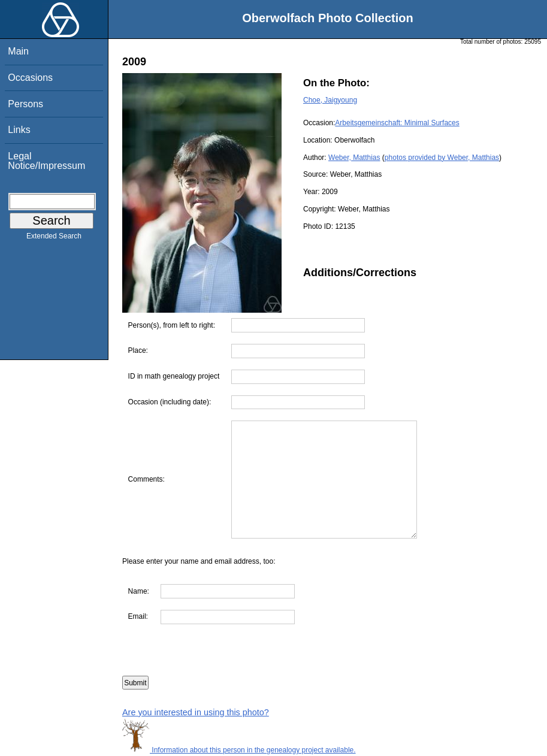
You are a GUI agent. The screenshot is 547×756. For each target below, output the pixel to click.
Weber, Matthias (354, 158)
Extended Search (54, 238)
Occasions (30, 78)
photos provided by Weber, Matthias (442, 158)
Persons (25, 104)
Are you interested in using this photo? (196, 712)
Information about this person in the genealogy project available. (239, 750)
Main (18, 51)
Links (19, 130)
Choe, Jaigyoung (330, 100)
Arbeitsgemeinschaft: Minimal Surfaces (397, 123)
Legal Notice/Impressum (46, 161)
